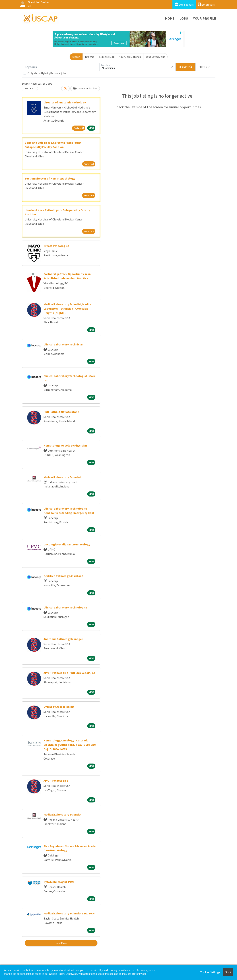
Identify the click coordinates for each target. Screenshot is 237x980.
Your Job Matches (130, 57)
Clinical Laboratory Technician (63, 344)
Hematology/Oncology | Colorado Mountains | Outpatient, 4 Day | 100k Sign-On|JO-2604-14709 (71, 745)
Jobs (184, 18)
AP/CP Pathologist (56, 781)
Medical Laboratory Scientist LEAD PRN (69, 913)
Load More (61, 943)
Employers (206, 4)
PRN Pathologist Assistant (61, 412)
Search (76, 57)
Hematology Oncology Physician (65, 445)
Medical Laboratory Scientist (62, 477)
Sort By (29, 88)
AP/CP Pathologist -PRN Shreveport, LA (69, 673)
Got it (228, 972)
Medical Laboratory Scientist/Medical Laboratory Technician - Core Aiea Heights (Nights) (68, 308)
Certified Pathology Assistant (63, 576)
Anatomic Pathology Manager (63, 639)
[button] (205, 67)
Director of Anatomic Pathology (65, 102)
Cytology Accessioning (59, 707)
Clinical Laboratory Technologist (65, 607)
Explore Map (107, 57)
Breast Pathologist (56, 246)
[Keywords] (61, 67)
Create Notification (85, 88)
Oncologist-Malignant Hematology (67, 544)
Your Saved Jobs (155, 57)
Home (170, 18)
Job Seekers (184, 4)
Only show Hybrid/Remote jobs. (47, 73)
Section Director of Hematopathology (50, 178)
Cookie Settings (210, 972)
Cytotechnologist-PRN (59, 882)
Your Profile (205, 18)
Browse (90, 57)
